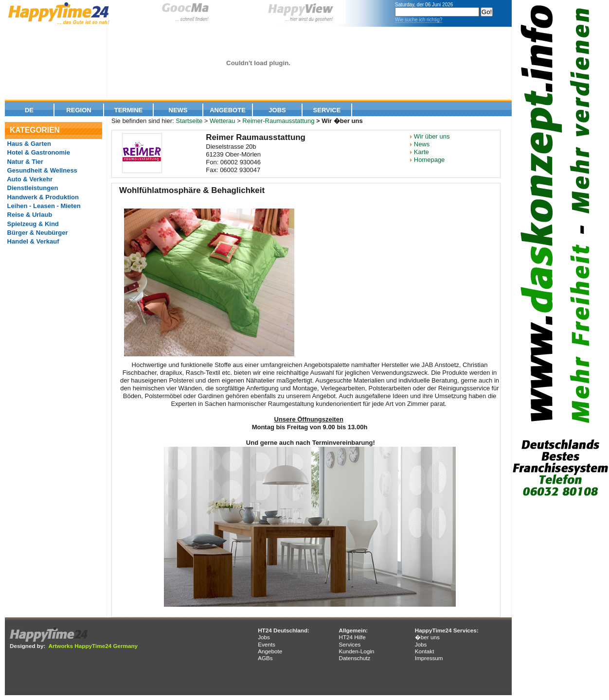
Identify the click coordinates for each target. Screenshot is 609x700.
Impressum (429, 658)
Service (327, 110)
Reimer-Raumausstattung (278, 121)
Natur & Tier (24, 162)
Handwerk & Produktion (42, 197)
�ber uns (427, 637)
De (29, 110)
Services (349, 644)
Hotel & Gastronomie (38, 152)
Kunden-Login (356, 651)
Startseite (189, 121)
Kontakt (425, 651)
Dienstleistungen (32, 188)
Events (267, 644)
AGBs (265, 658)
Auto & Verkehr (29, 179)
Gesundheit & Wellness (41, 170)
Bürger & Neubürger (37, 233)
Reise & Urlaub (29, 215)
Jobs (277, 110)
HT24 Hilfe (352, 637)
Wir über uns (432, 136)
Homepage (430, 160)
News (178, 110)
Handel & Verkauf (32, 241)
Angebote (228, 110)
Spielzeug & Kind (32, 224)
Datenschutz (354, 658)
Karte (421, 152)
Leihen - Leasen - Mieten (43, 206)
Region (79, 110)
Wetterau (223, 121)
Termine (129, 110)
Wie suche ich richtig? (419, 20)
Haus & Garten (28, 144)
